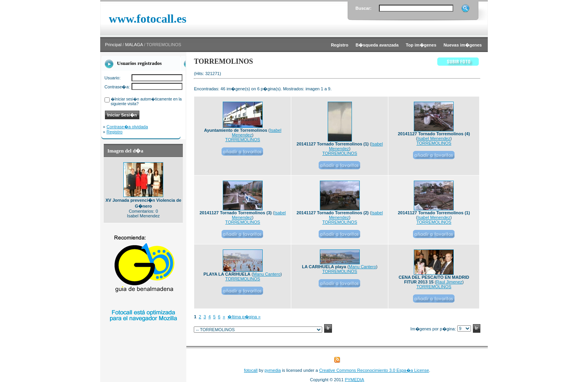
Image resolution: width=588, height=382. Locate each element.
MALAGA (134, 45)
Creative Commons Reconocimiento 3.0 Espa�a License (374, 370)
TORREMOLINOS (243, 140)
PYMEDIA (355, 380)
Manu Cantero (267, 274)
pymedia (273, 370)
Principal (113, 45)
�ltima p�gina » (244, 317)
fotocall (251, 370)
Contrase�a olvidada (127, 127)
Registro (115, 132)
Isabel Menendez (434, 138)
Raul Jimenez (449, 282)
